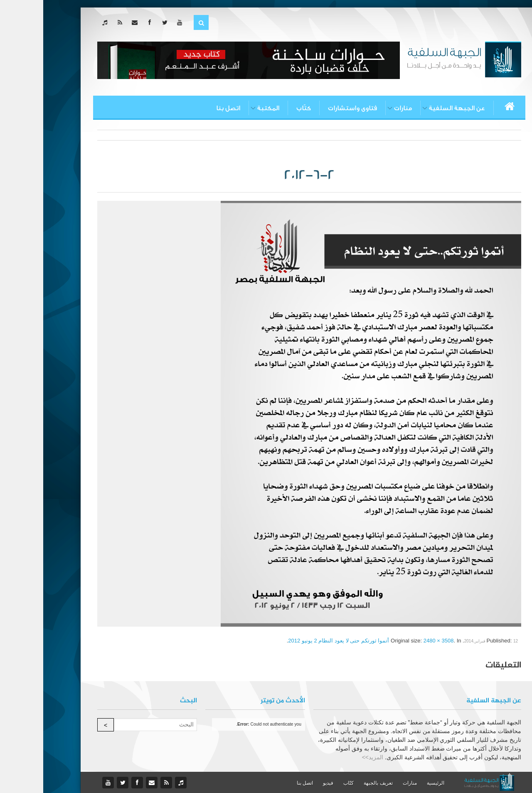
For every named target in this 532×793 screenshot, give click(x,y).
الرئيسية (392, 783)
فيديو (285, 783)
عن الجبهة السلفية (414, 108)
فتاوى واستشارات (309, 108)
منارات (360, 108)
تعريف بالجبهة (335, 783)
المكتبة (225, 108)
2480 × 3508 (395, 641)
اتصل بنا (185, 108)
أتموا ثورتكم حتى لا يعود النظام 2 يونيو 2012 (295, 641)
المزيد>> (329, 757)
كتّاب (260, 108)
